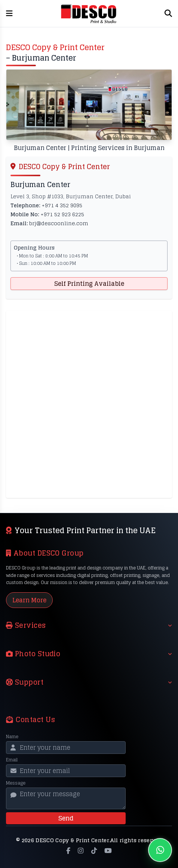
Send (66, 818)
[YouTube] (108, 851)
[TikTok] (94, 851)
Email (12, 760)
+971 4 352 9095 (62, 205)
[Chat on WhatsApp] (160, 850)
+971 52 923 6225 (62, 214)
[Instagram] (81, 851)
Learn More (29, 600)
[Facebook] (68, 851)
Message (16, 783)
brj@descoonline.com (59, 223)
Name (12, 737)
